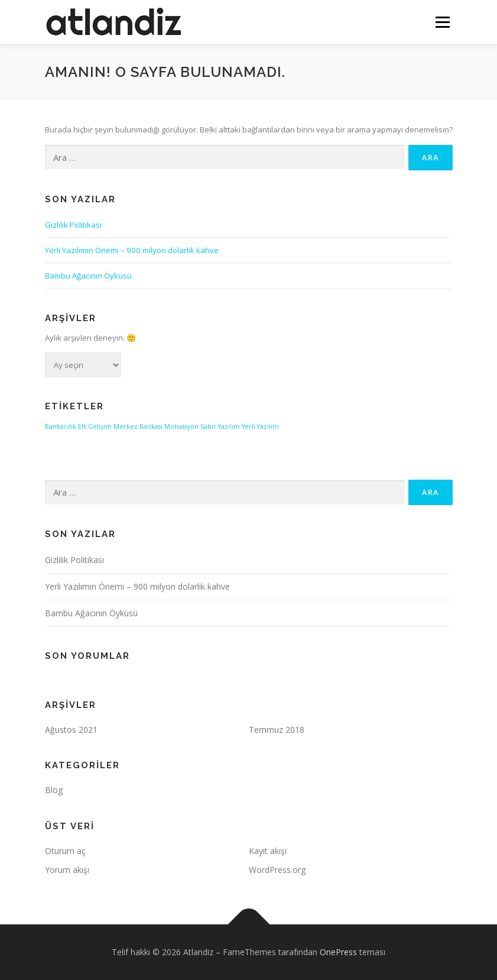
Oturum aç (65, 851)
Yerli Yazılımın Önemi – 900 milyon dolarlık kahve (132, 250)
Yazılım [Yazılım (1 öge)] (229, 426)
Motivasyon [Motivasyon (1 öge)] (181, 426)
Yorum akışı (67, 870)
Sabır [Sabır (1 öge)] (208, 426)
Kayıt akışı (268, 851)
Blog (54, 790)
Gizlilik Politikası (73, 225)
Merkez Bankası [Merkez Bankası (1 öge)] (138, 426)
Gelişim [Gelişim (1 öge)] (100, 426)
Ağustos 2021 (71, 730)
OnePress (338, 952)
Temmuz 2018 (277, 730)
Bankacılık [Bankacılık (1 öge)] (61, 426)
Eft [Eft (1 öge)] (82, 426)
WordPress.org (277, 870)
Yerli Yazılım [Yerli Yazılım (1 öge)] (260, 426)
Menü (442, 22)
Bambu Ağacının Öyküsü (88, 276)
